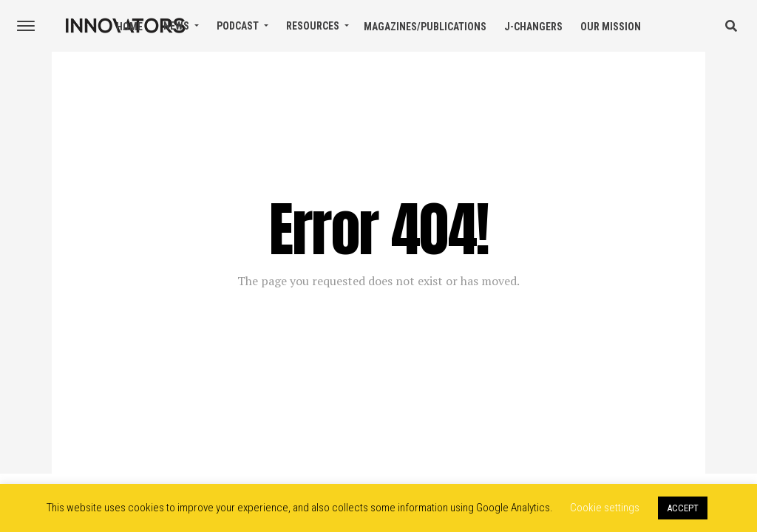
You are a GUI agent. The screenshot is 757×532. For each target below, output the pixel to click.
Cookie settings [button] (605, 508)
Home (129, 27)
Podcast (238, 26)
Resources (313, 26)
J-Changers (533, 27)
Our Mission (611, 27)
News (176, 26)
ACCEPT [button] (683, 508)
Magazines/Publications (425, 27)
